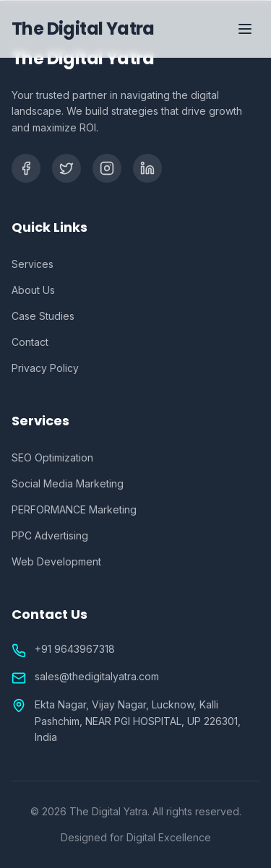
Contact (30, 342)
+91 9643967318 (75, 649)
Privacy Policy (45, 368)
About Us (33, 290)
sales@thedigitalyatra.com (97, 676)
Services (33, 264)
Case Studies (43, 316)
